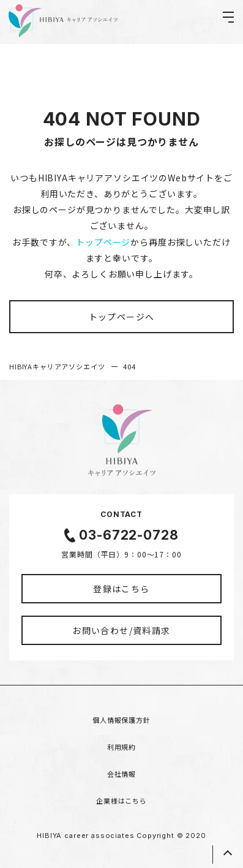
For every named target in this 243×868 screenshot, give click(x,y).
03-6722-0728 (129, 535)
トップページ (103, 242)
